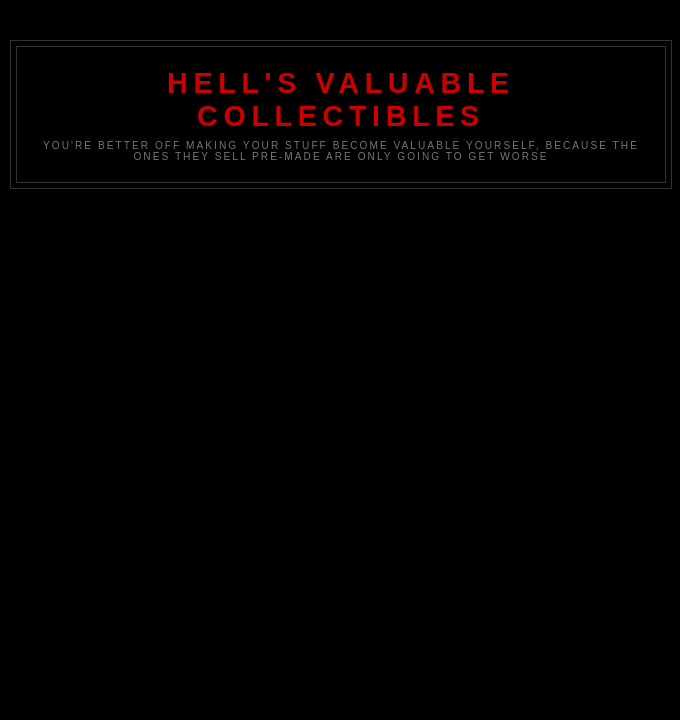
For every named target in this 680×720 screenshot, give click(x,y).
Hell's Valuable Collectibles (341, 99)
